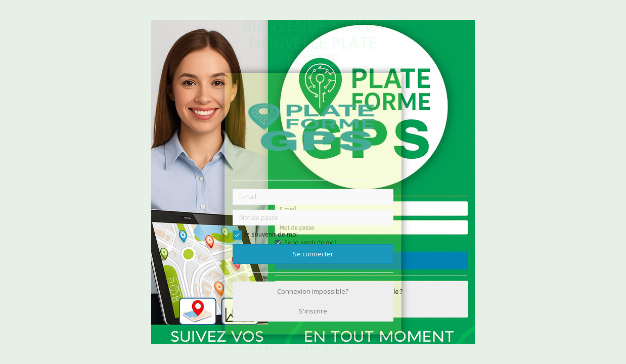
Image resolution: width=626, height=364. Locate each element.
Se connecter (313, 254)
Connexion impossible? (313, 291)
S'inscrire (313, 311)
